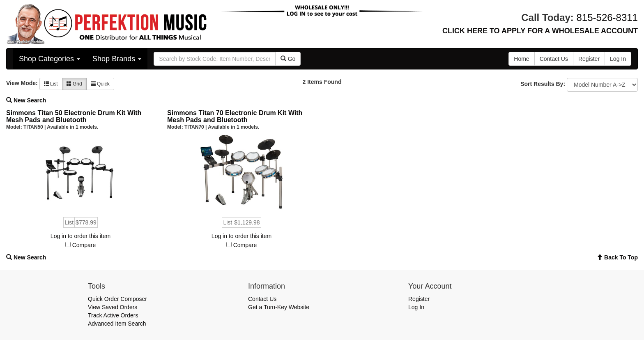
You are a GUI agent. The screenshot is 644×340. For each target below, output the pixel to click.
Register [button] (589, 59)
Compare (84, 245)
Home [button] (521, 59)
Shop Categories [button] (49, 59)
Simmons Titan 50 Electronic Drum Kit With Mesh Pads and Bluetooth (74, 117)
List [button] (51, 84)
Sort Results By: (543, 84)
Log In (416, 307)
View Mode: (22, 83)
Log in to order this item (80, 236)
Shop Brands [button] (117, 59)
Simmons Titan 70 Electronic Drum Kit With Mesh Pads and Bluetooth (235, 117)
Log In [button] (618, 59)
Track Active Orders (113, 315)
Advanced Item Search (117, 324)
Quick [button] (100, 84)
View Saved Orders (113, 307)
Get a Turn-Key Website (279, 307)
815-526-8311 (607, 17)
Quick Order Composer (117, 299)
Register (419, 299)
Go (288, 59)
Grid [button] (74, 84)
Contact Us (262, 299)
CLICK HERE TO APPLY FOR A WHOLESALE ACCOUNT (540, 31)
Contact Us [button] (554, 59)
